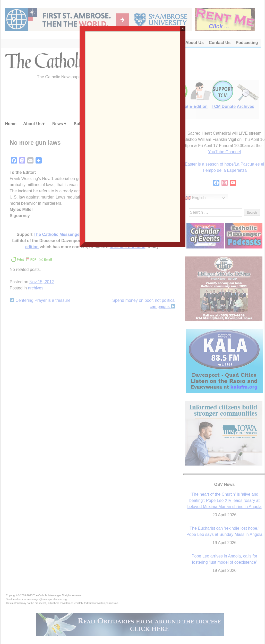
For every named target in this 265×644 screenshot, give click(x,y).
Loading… (133, 136)
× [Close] (183, 28)
